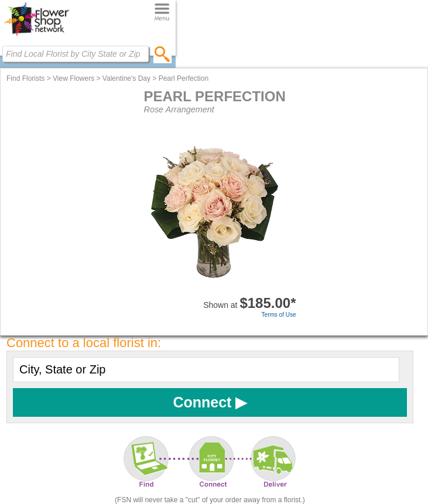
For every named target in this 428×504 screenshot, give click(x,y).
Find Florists (25, 78)
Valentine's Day (126, 78)
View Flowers (73, 78)
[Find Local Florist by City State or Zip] (76, 54)
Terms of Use (279, 315)
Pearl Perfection (184, 78)
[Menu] (162, 13)
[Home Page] (37, 36)
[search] (162, 54)
